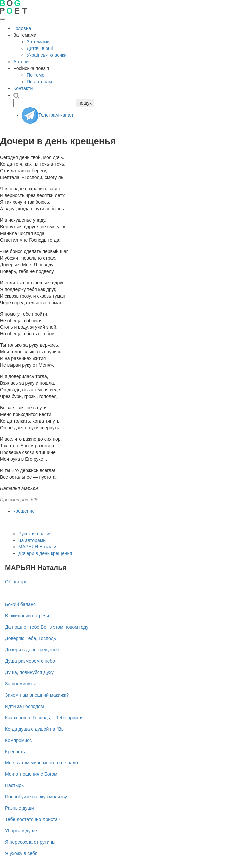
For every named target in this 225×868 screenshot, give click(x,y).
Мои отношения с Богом (31, 774)
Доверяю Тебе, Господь (30, 638)
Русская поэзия (35, 534)
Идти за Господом (24, 706)
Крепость (15, 752)
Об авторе (16, 582)
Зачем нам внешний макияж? (37, 695)
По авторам (39, 82)
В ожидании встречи (27, 616)
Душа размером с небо (30, 661)
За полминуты (20, 684)
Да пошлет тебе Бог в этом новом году (47, 627)
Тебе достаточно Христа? (33, 819)
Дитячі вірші (40, 48)
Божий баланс (20, 604)
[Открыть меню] (3, 19)
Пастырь (14, 785)
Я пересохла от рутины (30, 842)
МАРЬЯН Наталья (38, 547)
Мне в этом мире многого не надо (41, 763)
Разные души (19, 808)
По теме (35, 75)
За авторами (32, 540)
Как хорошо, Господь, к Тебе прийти (44, 718)
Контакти (23, 88)
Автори (21, 62)
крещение (24, 511)
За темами (38, 42)
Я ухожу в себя (21, 853)
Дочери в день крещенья (45, 553)
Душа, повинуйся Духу (29, 672)
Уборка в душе (21, 831)
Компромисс (18, 740)
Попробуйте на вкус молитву (36, 797)
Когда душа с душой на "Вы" (36, 729)
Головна (22, 28)
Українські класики (47, 55)
